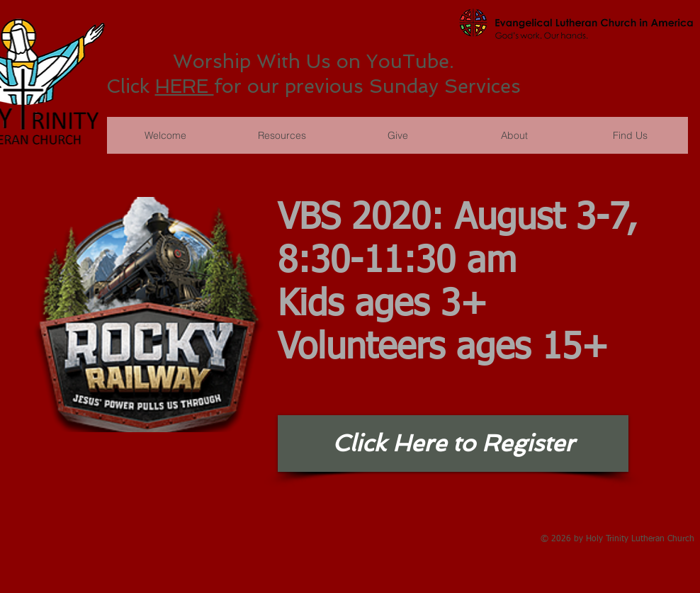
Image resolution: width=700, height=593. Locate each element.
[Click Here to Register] (453, 444)
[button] (397, 135)
